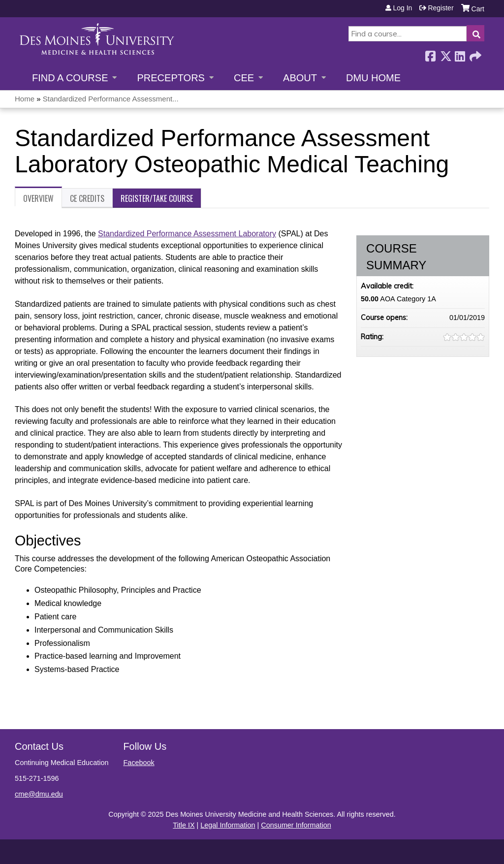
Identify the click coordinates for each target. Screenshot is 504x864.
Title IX (184, 825)
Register (441, 8)
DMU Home (373, 78)
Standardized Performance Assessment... (111, 99)
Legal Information (228, 825)
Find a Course (70, 78)
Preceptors (171, 78)
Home (25, 99)
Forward (474, 53)
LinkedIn (460, 53)
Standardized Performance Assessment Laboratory (187, 234)
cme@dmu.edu (39, 794)
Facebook (430, 53)
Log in (402, 8)
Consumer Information (296, 825)
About (300, 78)
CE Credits (87, 198)
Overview (38, 198)
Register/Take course (157, 198)
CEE (244, 78)
